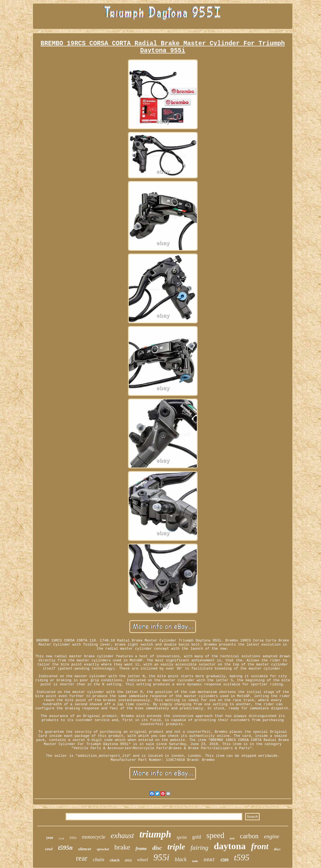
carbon (249, 836)
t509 (224, 860)
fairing (199, 848)
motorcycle (94, 837)
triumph (155, 834)
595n (73, 838)
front (260, 846)
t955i (128, 860)
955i (161, 857)
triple (176, 847)
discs (277, 849)
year (50, 838)
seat (209, 860)
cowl (49, 849)
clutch (115, 860)
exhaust (122, 835)
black (181, 859)
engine (271, 836)
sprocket (103, 849)
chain (99, 859)
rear (82, 858)
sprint (182, 837)
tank (195, 861)
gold (197, 837)
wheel (143, 860)
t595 (242, 857)
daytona (230, 846)
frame (141, 849)
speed (215, 835)
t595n (65, 848)
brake (122, 847)
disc (157, 848)
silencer (85, 849)
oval (61, 838)
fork (232, 838)
